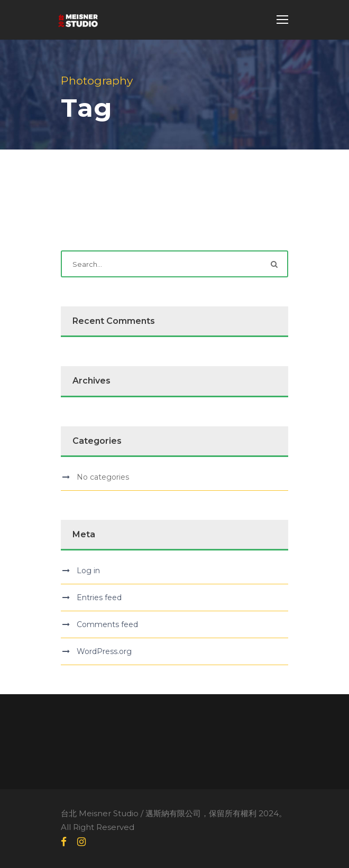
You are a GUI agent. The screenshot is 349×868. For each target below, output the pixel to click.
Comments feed (107, 624)
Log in (88, 571)
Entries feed (99, 598)
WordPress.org (104, 651)
